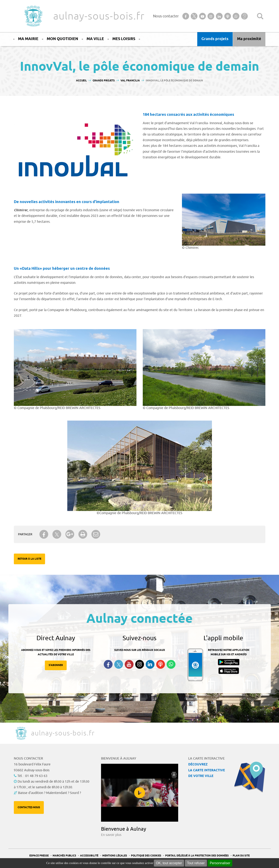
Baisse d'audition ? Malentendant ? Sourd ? (49, 793)
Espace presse (39, 856)
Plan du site (241, 856)
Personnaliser (220, 863)
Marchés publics (64, 856)
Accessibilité (89, 856)
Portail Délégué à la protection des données (197, 856)
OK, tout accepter (169, 863)
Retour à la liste (29, 559)
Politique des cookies (146, 856)
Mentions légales (115, 856)
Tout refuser (196, 863)
